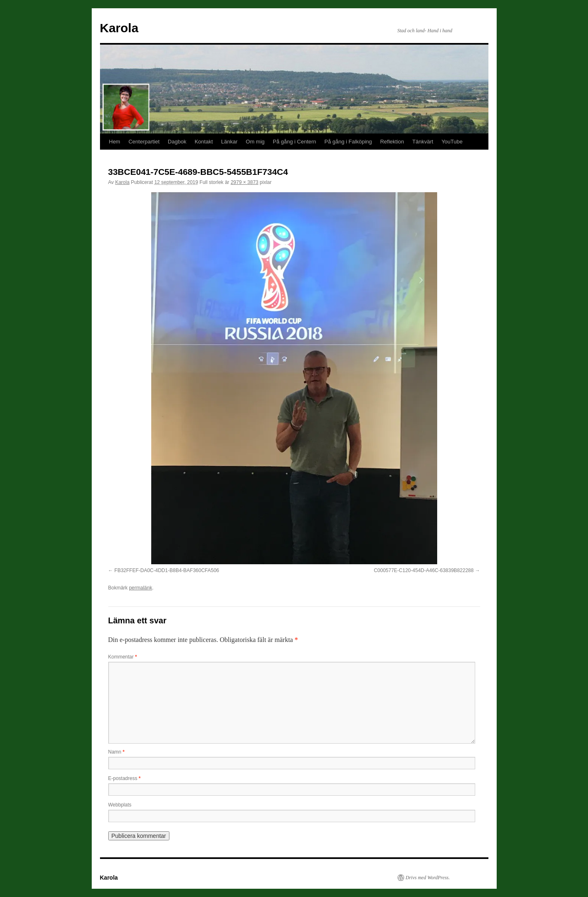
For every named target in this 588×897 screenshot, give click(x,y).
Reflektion (392, 142)
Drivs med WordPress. (428, 878)
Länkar (229, 142)
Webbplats (120, 805)
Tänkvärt (423, 142)
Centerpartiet (144, 142)
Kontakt (204, 142)
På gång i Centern (294, 142)
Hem (115, 142)
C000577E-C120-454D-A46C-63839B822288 (424, 570)
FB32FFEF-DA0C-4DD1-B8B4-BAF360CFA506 (167, 570)
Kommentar (123, 657)
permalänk (140, 588)
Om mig (255, 142)
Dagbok (177, 142)
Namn (117, 752)
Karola (119, 28)
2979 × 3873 (244, 182)
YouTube (452, 142)
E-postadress (125, 778)
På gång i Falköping (348, 142)
